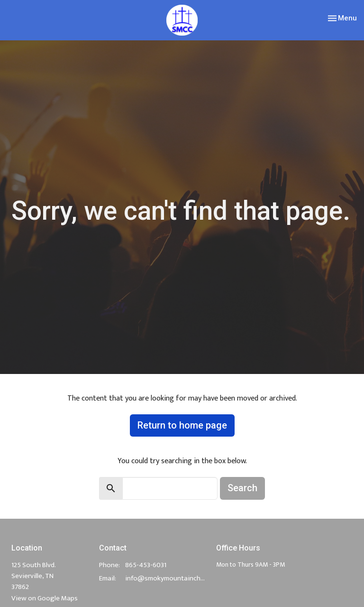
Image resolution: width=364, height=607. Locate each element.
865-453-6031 (146, 565)
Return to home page (182, 425)
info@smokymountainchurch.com (166, 578)
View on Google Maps (45, 598)
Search (242, 488)
